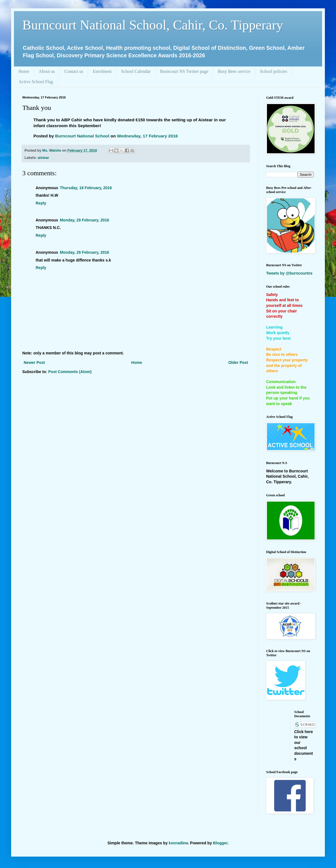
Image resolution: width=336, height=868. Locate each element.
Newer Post (34, 363)
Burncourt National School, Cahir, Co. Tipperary (153, 25)
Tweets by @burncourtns (289, 273)
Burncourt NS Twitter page (184, 71)
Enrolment (102, 71)
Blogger (220, 843)
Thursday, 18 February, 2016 (86, 188)
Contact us (74, 71)
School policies (274, 71)
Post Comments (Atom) (70, 372)
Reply (41, 203)
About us (47, 71)
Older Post (238, 363)
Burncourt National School (82, 136)
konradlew (178, 843)
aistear (44, 158)
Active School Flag (36, 82)
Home (24, 71)
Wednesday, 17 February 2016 (147, 136)
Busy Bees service (234, 71)
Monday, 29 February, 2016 (84, 220)
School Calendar (136, 71)
